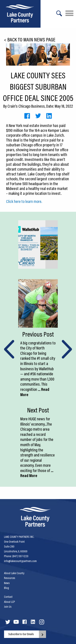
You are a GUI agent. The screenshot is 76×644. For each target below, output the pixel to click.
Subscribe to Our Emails (21, 634)
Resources (10, 578)
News (7, 583)
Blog (6, 588)
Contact (8, 597)
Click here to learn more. (24, 201)
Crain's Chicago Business (26, 106)
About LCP (10, 602)
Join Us (8, 607)
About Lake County (14, 573)
